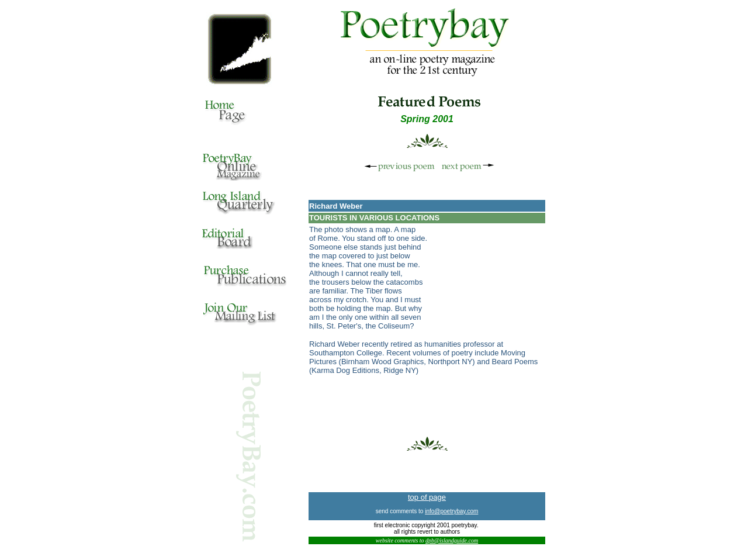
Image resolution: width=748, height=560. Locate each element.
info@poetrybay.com (451, 511)
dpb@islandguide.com (452, 540)
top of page (427, 497)
